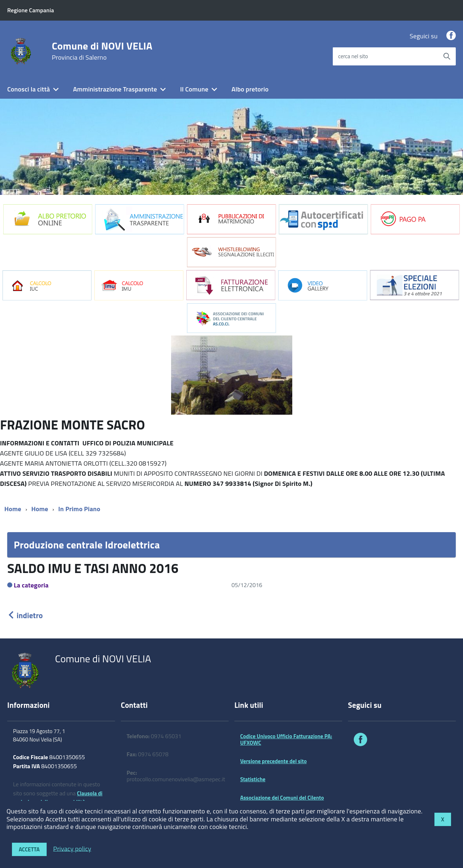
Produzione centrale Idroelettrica (87, 545)
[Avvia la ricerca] (447, 56)
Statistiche (253, 779)
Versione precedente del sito (273, 761)
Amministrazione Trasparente (115, 89)
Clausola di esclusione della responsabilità (58, 798)
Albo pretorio (250, 89)
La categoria (31, 585)
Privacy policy (72, 848)
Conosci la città (29, 89)
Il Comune (194, 89)
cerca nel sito (353, 56)
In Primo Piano (79, 509)
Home (13, 509)
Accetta (29, 849)
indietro (25, 615)
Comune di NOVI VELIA (102, 51)
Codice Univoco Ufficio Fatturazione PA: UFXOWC (286, 739)
